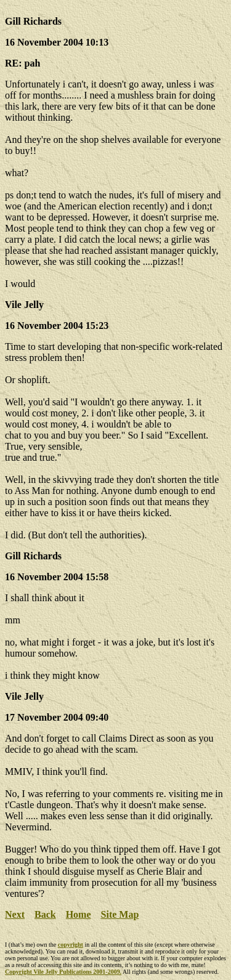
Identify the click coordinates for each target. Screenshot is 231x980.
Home (79, 914)
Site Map (120, 914)
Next (15, 914)
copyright (71, 945)
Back (45, 914)
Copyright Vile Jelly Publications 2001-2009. (63, 972)
